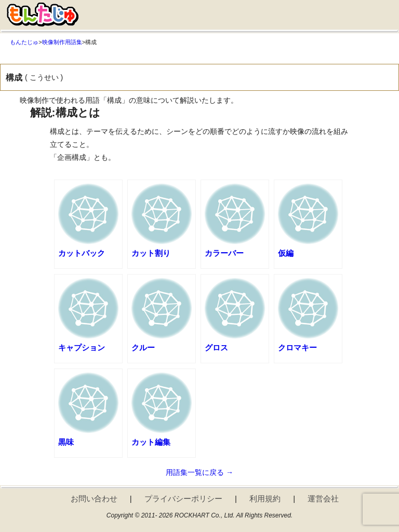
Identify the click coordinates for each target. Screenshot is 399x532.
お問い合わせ (94, 499)
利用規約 (265, 499)
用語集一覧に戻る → (199, 472)
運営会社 (323, 499)
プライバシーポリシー (183, 499)
